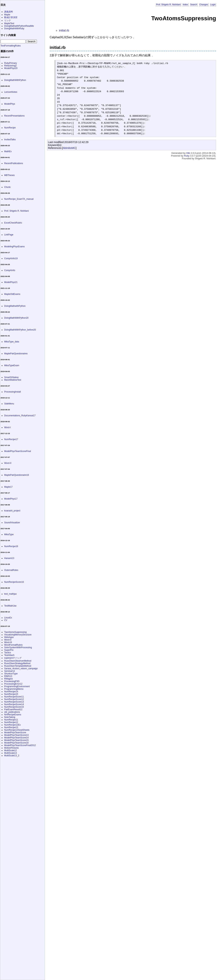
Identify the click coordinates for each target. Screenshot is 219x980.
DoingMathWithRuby (14, 29)
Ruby (187, 156)
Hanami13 (9, 558)
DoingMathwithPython (15, 306)
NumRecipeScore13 (14, 702)
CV (6, 620)
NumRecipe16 (11, 546)
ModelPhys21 (11, 282)
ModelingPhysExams (14, 247)
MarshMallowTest (13, 380)
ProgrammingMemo (14, 689)
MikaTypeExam (12, 365)
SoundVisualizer (12, 523)
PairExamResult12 (13, 709)
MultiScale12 (11, 750)
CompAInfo (10, 270)
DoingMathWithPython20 (16, 318)
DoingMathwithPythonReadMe (19, 26)
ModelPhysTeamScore (15, 733)
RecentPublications (14, 163)
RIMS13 (8, 676)
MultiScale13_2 (12, 756)
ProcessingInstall (13, 392)
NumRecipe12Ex (12, 725)
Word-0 (8, 640)
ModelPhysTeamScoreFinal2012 (20, 745)
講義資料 (9, 12)
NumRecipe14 (11, 692)
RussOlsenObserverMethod (18, 661)
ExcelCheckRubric (13, 223)
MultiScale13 (11, 753)
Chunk (7, 187)
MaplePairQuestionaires (16, 354)
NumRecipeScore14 (14, 704)
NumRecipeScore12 (14, 699)
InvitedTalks (10, 140)
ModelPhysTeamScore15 (16, 740)
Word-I (7, 427)
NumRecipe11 (11, 720)
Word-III (8, 642)
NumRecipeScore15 (14, 707)
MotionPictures (11, 748)
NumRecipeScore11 (14, 697)
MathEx (8, 151)
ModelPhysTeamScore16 (16, 743)
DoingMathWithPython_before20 (20, 330)
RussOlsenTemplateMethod (18, 666)
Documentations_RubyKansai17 (20, 416)
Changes (204, 5)
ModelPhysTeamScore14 (16, 738)
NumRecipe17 (11, 439)
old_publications (12, 712)
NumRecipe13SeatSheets (17, 730)
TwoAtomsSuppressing (15, 632)
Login (213, 5)
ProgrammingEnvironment (17, 686)
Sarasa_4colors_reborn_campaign (21, 669)
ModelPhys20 (11, 68)
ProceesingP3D (12, 681)
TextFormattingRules (11, 46)
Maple (7, 15)
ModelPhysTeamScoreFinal (18, 451)
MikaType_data (12, 342)
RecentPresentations (14, 116)
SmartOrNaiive (11, 377)
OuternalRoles (11, 570)
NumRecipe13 (11, 727)
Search (194, 5)
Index (185, 5)
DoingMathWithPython (15, 80)
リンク (7, 20)
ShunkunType (11, 674)
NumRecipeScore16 (14, 582)
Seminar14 (9, 671)
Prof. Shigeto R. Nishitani (168, 5)
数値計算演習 (11, 17)
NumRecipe (10, 128)
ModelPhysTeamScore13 (16, 735)
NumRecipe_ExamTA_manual (19, 199)
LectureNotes (11, 92)
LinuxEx (8, 618)
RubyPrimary (11, 63)
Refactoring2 (10, 66)
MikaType (9, 534)
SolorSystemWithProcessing (18, 647)
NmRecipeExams (13, 715)
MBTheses (9, 175)
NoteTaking (10, 717)
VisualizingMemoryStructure (18, 635)
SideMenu (9, 404)
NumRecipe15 (11, 694)
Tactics (8, 653)
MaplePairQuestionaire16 (17, 475)
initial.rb (64, 30)
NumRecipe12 (11, 722)
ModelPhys (10, 104)
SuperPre (9, 650)
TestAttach (9, 655)
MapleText (9, 23)
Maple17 (8, 487)
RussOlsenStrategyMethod (17, 663)
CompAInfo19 (11, 258)
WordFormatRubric (13, 645)
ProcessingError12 (13, 684)
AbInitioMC (69, 148)
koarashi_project (12, 511)
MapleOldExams (12, 294)
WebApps (9, 637)
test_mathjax (10, 594)
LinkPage (9, 235)
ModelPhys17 (11, 499)
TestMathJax (10, 606)
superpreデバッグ (13, 658)
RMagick (8, 679)
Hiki (188, 153)
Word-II (8, 463)
